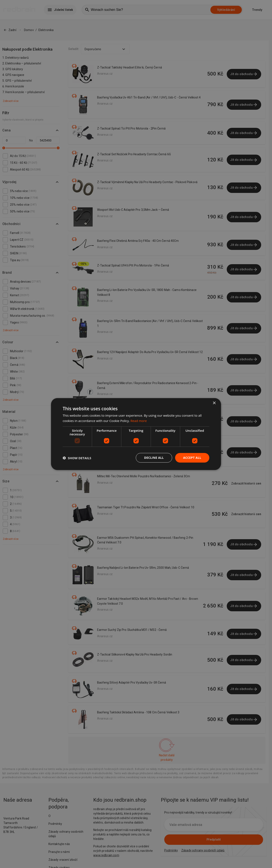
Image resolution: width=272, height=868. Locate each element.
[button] (77, 458)
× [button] (214, 403)
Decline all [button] (154, 458)
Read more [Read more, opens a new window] (139, 420)
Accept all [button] (192, 458)
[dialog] (136, 434)
